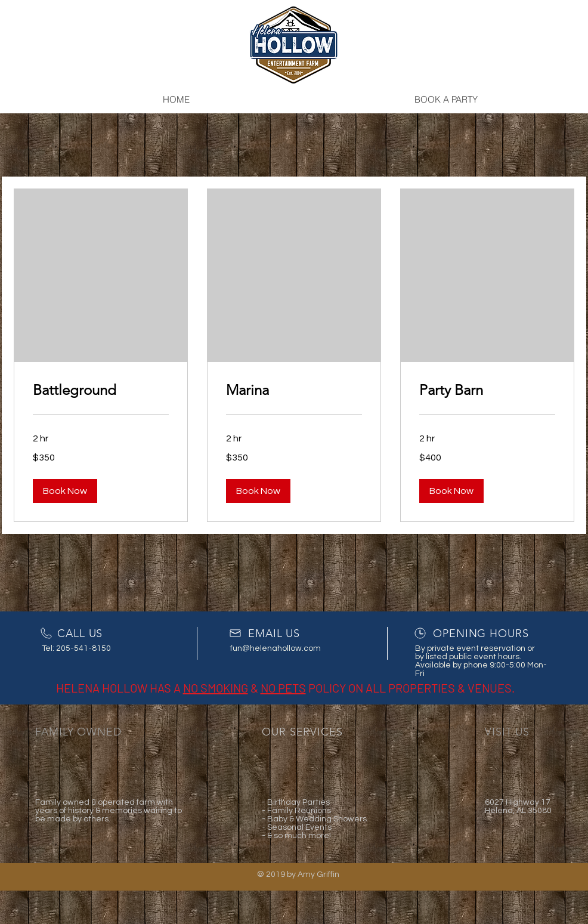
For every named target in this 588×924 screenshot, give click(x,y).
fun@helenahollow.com (276, 648)
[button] (65, 491)
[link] (101, 390)
